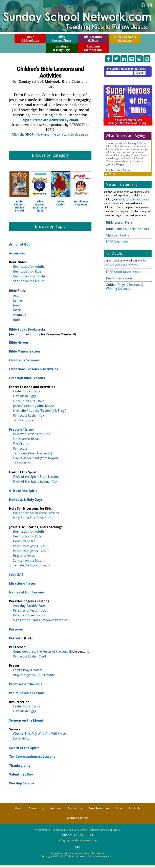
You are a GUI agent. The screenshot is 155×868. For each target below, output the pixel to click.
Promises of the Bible (26, 684)
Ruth (17, 320)
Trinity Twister (24, 420)
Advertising (36, 808)
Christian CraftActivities (125, 38)
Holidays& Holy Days (62, 48)
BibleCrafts (61, 203)
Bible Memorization (25, 351)
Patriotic (16, 638)
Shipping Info (97, 830)
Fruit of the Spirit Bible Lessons (36, 477)
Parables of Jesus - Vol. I (30, 546)
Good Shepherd (24, 541)
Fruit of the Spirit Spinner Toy (35, 482)
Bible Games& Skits (93, 38)
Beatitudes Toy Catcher (30, 276)
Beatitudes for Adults (29, 267)
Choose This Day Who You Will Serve (39, 734)
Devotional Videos (119, 278)
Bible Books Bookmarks (27, 329)
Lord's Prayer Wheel (28, 670)
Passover (16, 629)
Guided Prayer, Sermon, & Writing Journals (125, 287)
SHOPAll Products (30, 38)
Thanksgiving (20, 766)
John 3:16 (16, 575)
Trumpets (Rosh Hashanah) (33, 453)
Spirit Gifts (21, 739)
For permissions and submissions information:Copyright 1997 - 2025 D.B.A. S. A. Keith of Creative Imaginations (78, 855)
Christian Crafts (117, 235)
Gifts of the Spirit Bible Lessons (36, 513)
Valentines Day (21, 774)
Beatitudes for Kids (27, 271)
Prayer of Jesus (24, 556)
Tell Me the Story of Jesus (31, 565)
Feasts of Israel (21, 430)
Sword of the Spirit (24, 748)
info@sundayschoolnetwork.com (78, 841)
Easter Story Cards (27, 391)
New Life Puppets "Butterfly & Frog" (39, 411)
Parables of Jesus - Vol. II (31, 551)
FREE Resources (117, 242)
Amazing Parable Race (29, 606)
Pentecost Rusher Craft (30, 656)
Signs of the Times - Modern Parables (40, 620)
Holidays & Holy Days (26, 500)
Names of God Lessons (27, 592)
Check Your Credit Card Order (70, 830)
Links (119, 808)
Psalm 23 (20, 315)
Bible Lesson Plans (119, 222)
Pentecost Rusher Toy (29, 415)
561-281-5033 (83, 835)
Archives (56, 808)
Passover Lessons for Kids (32, 434)
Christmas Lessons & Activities (34, 369)
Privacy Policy (42, 830)
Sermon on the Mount (29, 281)
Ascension (17, 253)
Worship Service (22, 783)
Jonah (17, 305)
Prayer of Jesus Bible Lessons (34, 675)
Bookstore (75, 808)
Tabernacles (22, 463)
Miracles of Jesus (22, 583)
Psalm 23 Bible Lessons (27, 693)
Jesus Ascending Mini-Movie (34, 406)
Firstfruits (21, 444)
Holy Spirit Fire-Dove (29, 401)
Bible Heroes (19, 343)
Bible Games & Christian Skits (40, 206)
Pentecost (20, 449)
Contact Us (114, 830)
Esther (18, 300)
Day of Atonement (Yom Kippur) (36, 458)
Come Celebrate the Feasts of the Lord (41, 652)
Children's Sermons (24, 360)
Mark (17, 310)
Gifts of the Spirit (23, 491)
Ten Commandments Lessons (32, 757)
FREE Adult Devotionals (123, 272)
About (18, 808)
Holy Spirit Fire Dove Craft (32, 518)
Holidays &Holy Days (81, 203)
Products (135, 808)
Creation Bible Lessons (27, 378)
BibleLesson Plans (62, 38)
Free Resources (99, 808)
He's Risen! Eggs (25, 396)
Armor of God (20, 244)
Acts (16, 296)
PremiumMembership (93, 48)
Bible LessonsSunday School (19, 206)
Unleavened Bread (26, 439)
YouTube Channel (78, 818)
